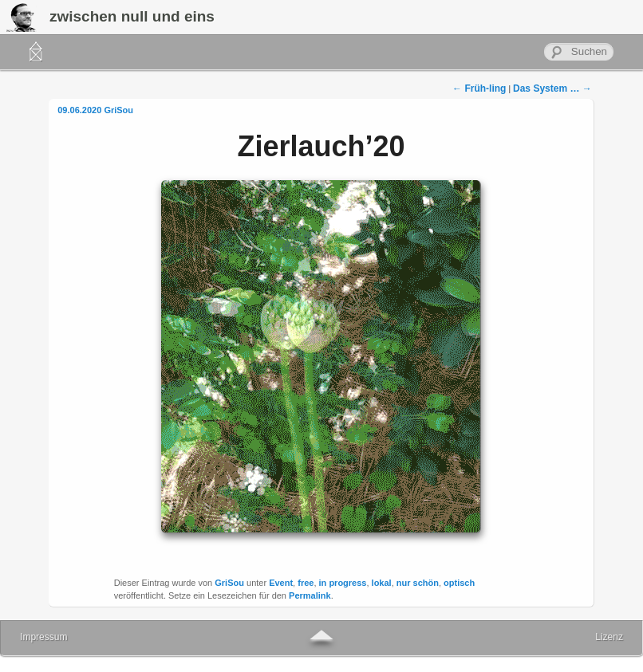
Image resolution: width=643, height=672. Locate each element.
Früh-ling (479, 88)
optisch (459, 583)
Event (281, 583)
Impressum (43, 637)
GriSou (118, 110)
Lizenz (609, 637)
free (306, 583)
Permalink (310, 595)
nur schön (418, 583)
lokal (382, 583)
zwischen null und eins (132, 16)
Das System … (552, 88)
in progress (343, 583)
